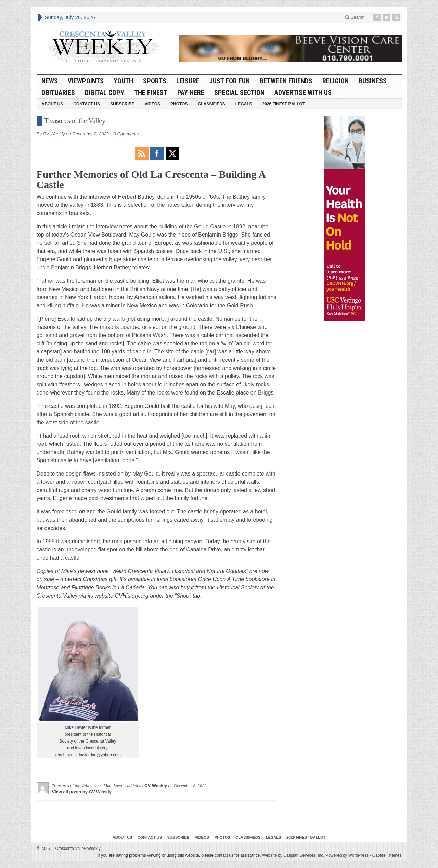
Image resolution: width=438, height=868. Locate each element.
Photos (179, 104)
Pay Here (191, 93)
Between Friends (286, 81)
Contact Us (87, 104)
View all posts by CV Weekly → (85, 792)
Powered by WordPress (347, 855)
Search (355, 17)
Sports (155, 81)
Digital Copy (105, 93)
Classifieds (211, 104)
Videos (152, 104)
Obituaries (58, 93)
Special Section (239, 93)
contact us (224, 855)
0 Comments (126, 134)
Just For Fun (230, 81)
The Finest (151, 93)
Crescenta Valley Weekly (76, 849)
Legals (244, 104)
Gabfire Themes (387, 855)
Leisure (188, 81)
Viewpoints (86, 81)
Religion (336, 81)
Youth (123, 81)
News (50, 81)
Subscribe (122, 104)
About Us (53, 104)
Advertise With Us (303, 93)
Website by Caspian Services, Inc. (293, 855)
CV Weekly (54, 134)
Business (373, 81)
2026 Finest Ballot (284, 104)
